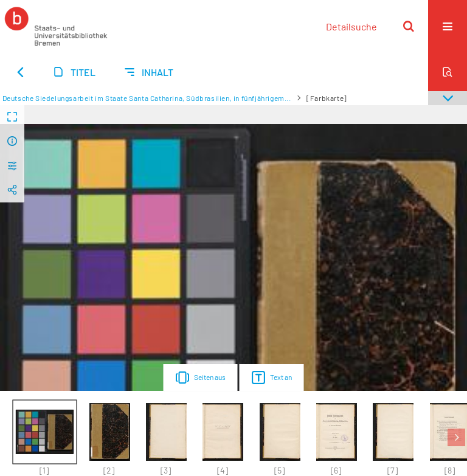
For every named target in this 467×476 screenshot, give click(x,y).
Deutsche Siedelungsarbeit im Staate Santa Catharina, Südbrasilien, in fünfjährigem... (147, 98)
